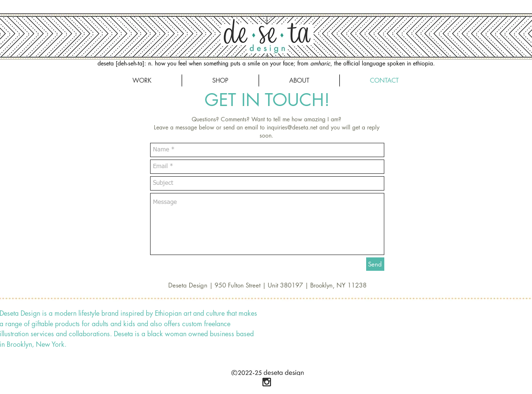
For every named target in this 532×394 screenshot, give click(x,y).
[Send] (375, 264)
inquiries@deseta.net (292, 127)
